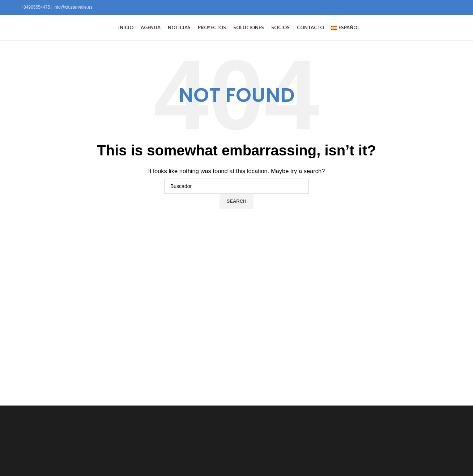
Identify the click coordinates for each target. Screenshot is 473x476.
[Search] (236, 198)
